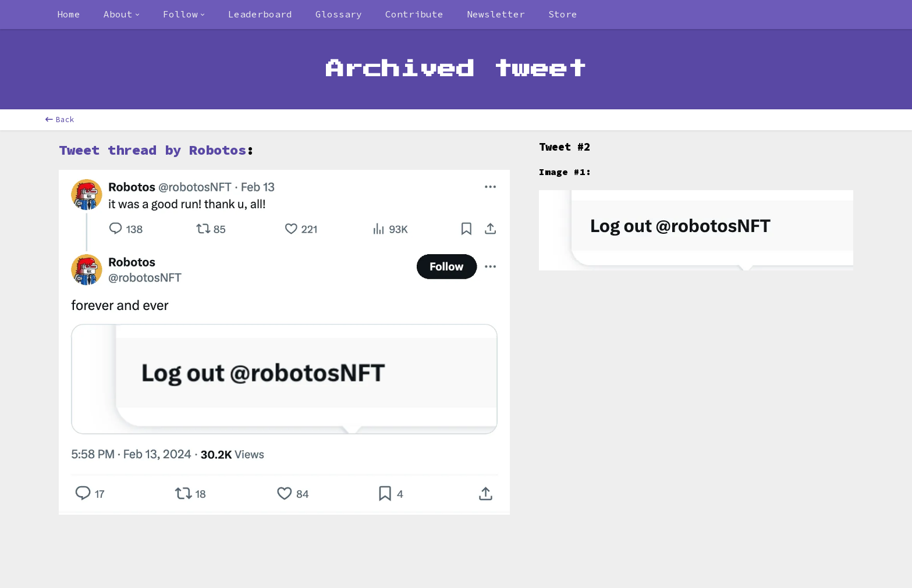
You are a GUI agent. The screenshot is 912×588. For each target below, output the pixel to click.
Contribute (414, 14)
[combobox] (122, 15)
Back (60, 120)
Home (69, 14)
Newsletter (496, 14)
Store (563, 14)
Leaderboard (260, 14)
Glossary (339, 14)
